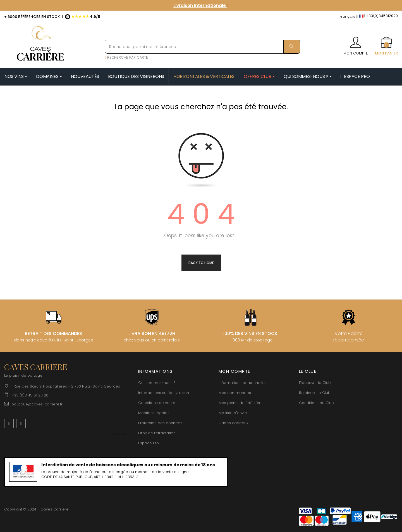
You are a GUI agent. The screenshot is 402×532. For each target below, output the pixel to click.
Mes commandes (235, 393)
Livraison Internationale (201, 5)
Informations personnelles (243, 383)
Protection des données (160, 423)
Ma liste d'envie (233, 413)
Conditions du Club (316, 403)
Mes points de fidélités (239, 403)
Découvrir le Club (315, 383)
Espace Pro (149, 443)
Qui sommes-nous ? (157, 383)
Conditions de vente (157, 403)
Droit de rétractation (157, 433)
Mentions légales (154, 413)
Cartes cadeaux (233, 423)
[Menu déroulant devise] (349, 17)
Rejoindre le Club (315, 393)
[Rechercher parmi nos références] (202, 47)
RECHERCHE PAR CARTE (126, 57)
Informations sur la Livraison (164, 393)
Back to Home (201, 263)
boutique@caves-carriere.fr (37, 404)
